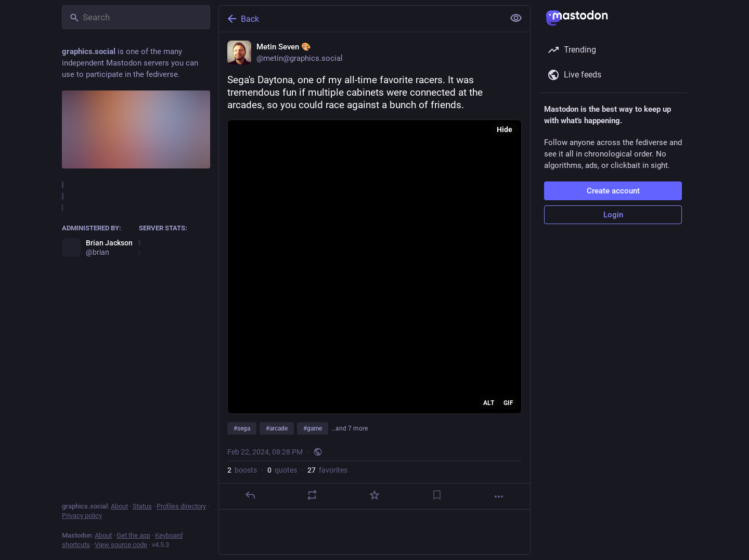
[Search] (136, 17)
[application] (374, 267)
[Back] (360, 19)
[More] (499, 497)
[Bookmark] (437, 495)
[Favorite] (374, 495)
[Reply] (250, 495)
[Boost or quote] (312, 495)
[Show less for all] (516, 18)
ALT (489, 403)
